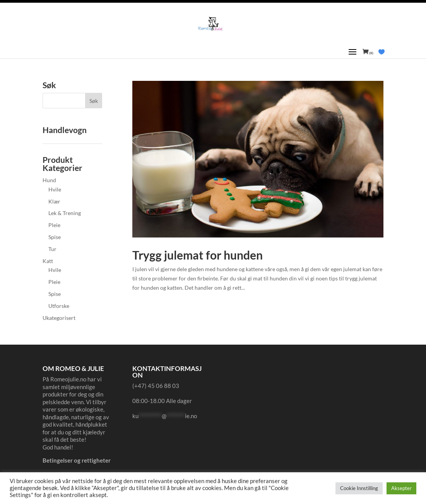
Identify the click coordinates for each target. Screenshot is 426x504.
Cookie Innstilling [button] (359, 488)
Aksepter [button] (401, 488)
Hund (49, 180)
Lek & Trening (65, 213)
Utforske (59, 306)
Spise (55, 237)
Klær (54, 201)
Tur (52, 249)
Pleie (54, 225)
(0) (371, 53)
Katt (48, 261)
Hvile (55, 189)
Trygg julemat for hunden (198, 255)
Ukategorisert (59, 318)
